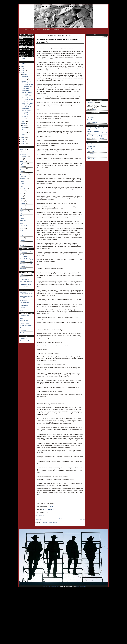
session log (24, 226)
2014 (22, 70)
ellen (22, 159)
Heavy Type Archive (93, 122)
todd (22, 235)
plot (21, 216)
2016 (22, 66)
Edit (64, 30)
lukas (22, 191)
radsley (23, 218)
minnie (22, 201)
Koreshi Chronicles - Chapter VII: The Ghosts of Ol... (28, 84)
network (23, 206)
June (24, 121)
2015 (22, 68)
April (24, 125)
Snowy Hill (23, 330)
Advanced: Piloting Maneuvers (26, 252)
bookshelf (23, 154)
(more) (94, 109)
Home (26, 30)
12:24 (51, 507)
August (24, 117)
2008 (22, 144)
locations (23, 189)
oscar (22, 213)
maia (22, 196)
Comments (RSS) (47, 30)
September (26, 81)
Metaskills (23, 269)
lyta (21, 193)
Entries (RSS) (57, 30)
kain (22, 186)
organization (24, 211)
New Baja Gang (25, 305)
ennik (22, 161)
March (24, 128)
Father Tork (90, 149)
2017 (22, 64)
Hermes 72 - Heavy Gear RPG (58, 6)
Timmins (23, 333)
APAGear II (90, 115)
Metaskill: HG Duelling (27, 261)
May (24, 123)
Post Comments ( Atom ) (50, 522)
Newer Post (39, 519)
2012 (22, 135)
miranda (23, 203)
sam (22, 223)
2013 (22, 73)
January (25, 132)
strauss (23, 231)
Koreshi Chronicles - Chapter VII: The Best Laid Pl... (28, 99)
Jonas (22, 184)
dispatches (23, 157)
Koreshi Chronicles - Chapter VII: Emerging (28, 112)
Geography (23, 338)
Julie (88, 156)
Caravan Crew (24, 277)
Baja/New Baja (24, 316)
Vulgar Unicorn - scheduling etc (96, 138)
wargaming (24, 245)
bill (21, 152)
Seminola (23, 328)
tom (21, 238)
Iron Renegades (25, 303)
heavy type (24, 176)
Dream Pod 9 (91, 120)
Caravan (23, 59)
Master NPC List (25, 279)
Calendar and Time (26, 341)
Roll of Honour (24, 287)
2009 (22, 141)
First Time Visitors (35, 30)
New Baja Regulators (26, 282)
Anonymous (90, 103)
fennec (22, 166)
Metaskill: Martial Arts (26, 264)
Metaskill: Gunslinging (26, 259)
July (24, 119)
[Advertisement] (97, 69)
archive (23, 149)
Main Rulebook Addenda (25, 256)
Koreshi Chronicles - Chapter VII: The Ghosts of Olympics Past (58, 41)
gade (22, 171)
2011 (22, 137)
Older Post (82, 519)
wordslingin (90, 104)
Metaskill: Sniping (25, 266)
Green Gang (24, 300)
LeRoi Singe (90, 159)
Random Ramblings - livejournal (96, 136)
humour (23, 181)
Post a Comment (40, 516)
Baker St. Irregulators (26, 274)
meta (22, 198)
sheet (22, 228)
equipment (23, 164)
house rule (23, 179)
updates (23, 240)
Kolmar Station (24, 323)
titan (22, 233)
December (26, 75)
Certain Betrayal (92, 144)
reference (23, 221)
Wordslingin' (26, 88)
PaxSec (22, 308)
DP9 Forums (91, 117)
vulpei (22, 243)
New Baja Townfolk (26, 284)
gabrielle (23, 169)
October (25, 79)
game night (24, 174)
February (25, 130)
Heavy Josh (90, 154)
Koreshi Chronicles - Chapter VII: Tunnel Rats (28, 94)
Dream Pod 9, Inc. (81, 586)
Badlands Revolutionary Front (27, 293)
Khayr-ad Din (24, 321)
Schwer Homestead (26, 325)
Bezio (22, 318)
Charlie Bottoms (92, 146)
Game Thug (90, 151)
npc (21, 208)
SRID (22, 310)
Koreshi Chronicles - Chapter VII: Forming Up (28, 105)
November (26, 77)
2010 (22, 139)
